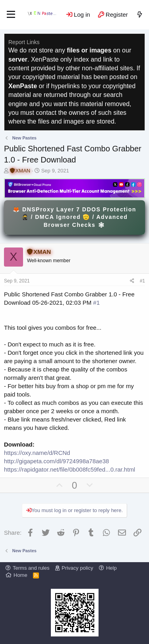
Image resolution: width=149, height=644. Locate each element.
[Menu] (11, 15)
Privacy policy (77, 568)
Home (20, 575)
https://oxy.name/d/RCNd (37, 453)
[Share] (132, 281)
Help (111, 568)
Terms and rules (31, 568)
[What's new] (140, 15)
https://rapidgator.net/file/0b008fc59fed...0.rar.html (70, 469)
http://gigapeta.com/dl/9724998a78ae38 (56, 461)
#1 (142, 281)
